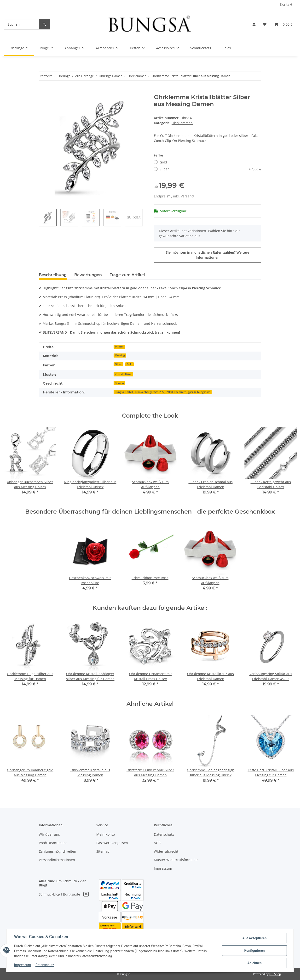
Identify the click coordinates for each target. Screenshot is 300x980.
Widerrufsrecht (166, 851)
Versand (187, 196)
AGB (157, 843)
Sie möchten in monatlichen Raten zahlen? (208, 255)
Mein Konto (106, 834)
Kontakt (286, 4)
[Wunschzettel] (265, 24)
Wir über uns (49, 834)
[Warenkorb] (283, 24)
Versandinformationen (57, 860)
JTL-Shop (275, 974)
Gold (163, 162)
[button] (254, 24)
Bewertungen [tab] (88, 275)
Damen (119, 383)
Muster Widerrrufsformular (176, 860)
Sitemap (103, 851)
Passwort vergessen (112, 843)
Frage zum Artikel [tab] (127, 275)
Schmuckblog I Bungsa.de (64, 894)
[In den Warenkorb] (43, 91)
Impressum (163, 868)
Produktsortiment (53, 843)
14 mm (119, 347)
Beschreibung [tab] (53, 275)
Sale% (227, 48)
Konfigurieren (254, 951)
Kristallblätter (123, 374)
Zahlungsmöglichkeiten (58, 851)
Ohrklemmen (182, 123)
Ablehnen (254, 963)
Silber (210, 169)
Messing (120, 355)
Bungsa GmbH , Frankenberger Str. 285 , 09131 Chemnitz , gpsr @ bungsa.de (162, 392)
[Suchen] (21, 24)
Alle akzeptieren (254, 938)
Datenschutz (164, 834)
